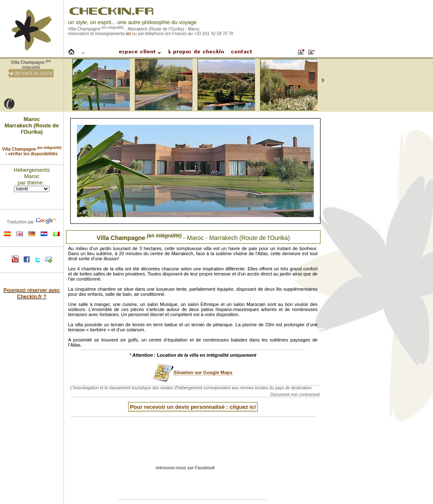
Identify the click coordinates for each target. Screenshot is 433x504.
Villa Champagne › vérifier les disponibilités (32, 151)
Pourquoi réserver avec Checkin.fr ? (32, 293)
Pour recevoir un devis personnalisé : (193, 407)
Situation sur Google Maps (203, 372)
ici (128, 34)
